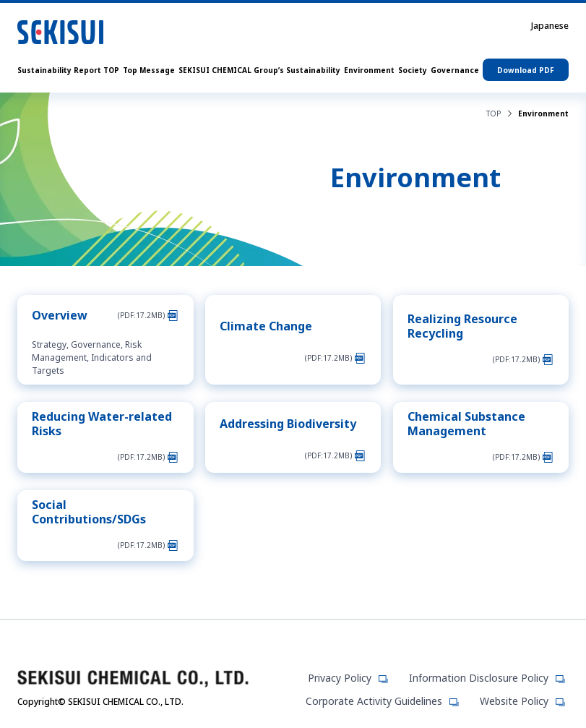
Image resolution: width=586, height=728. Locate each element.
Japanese (550, 26)
